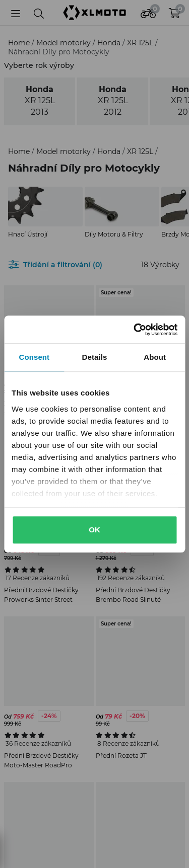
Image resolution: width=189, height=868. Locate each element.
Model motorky (65, 43)
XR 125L (141, 43)
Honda (110, 43)
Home (20, 43)
